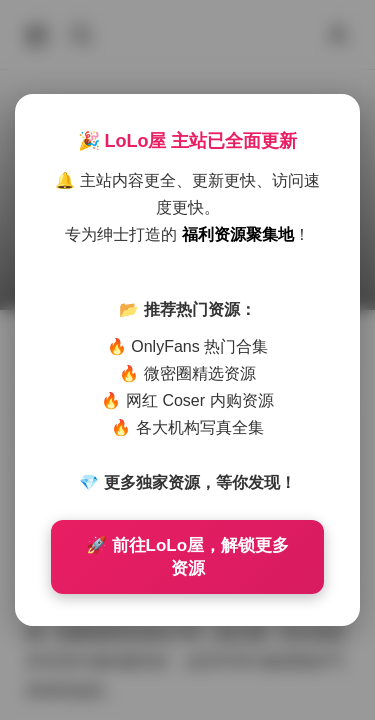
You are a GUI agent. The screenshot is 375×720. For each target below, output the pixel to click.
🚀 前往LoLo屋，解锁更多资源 (187, 557)
